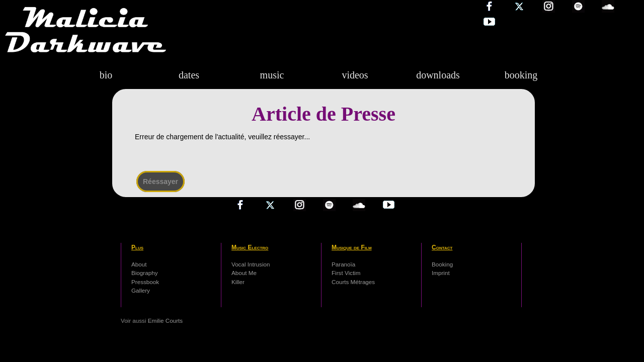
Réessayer (160, 182)
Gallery (141, 290)
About (139, 264)
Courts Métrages (353, 282)
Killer (238, 282)
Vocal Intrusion (251, 264)
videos (355, 75)
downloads (438, 75)
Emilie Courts (165, 321)
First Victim (346, 273)
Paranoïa (343, 264)
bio (106, 75)
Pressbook (145, 282)
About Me (244, 273)
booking (521, 75)
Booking (442, 264)
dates (189, 75)
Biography (145, 273)
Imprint (441, 273)
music (272, 75)
